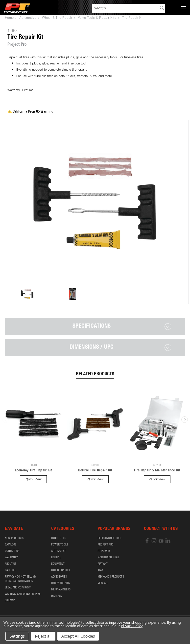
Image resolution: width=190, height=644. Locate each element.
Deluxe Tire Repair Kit (95, 471)
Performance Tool (110, 538)
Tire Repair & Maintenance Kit (157, 471)
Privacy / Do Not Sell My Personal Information (21, 579)
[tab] (95, 326)
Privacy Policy (132, 626)
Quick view (33, 479)
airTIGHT (103, 564)
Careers (10, 570)
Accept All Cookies (78, 636)
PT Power (104, 551)
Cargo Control (61, 570)
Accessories (59, 577)
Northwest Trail (108, 558)
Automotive (59, 551)
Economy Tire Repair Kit (33, 471)
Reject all (43, 636)
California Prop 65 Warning (30, 112)
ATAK (100, 570)
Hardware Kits (60, 583)
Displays (57, 596)
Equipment (58, 564)
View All (103, 583)
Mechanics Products (111, 577)
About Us (11, 564)
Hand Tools (59, 538)
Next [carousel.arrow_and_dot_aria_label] (185, 420)
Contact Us (12, 551)
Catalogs (11, 545)
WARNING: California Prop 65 (23, 594)
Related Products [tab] (95, 374)
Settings (17, 636)
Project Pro (106, 545)
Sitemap (10, 601)
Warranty (11, 558)
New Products (14, 538)
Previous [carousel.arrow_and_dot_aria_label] (6, 420)
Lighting (56, 558)
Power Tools (60, 545)
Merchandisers (61, 590)
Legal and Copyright (18, 588)
